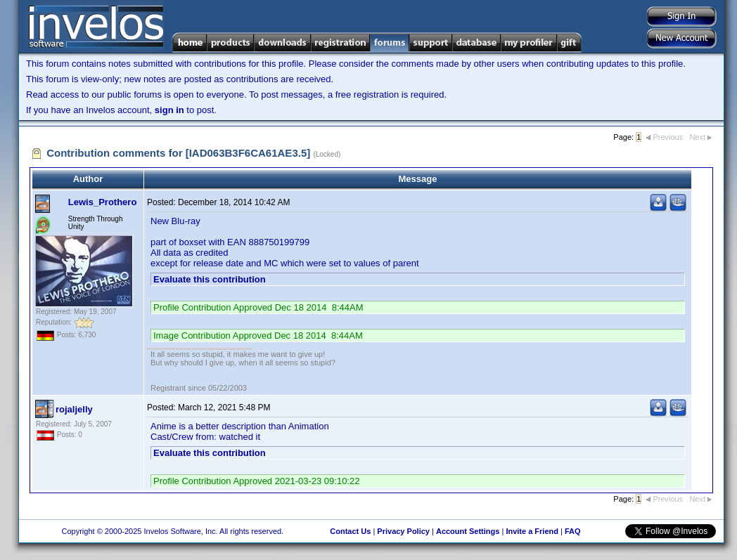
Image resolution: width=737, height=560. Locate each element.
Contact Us (350, 531)
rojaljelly (74, 409)
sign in (169, 110)
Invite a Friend (532, 531)
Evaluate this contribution (210, 279)
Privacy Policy (403, 531)
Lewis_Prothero (103, 202)
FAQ (573, 531)
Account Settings (468, 531)
